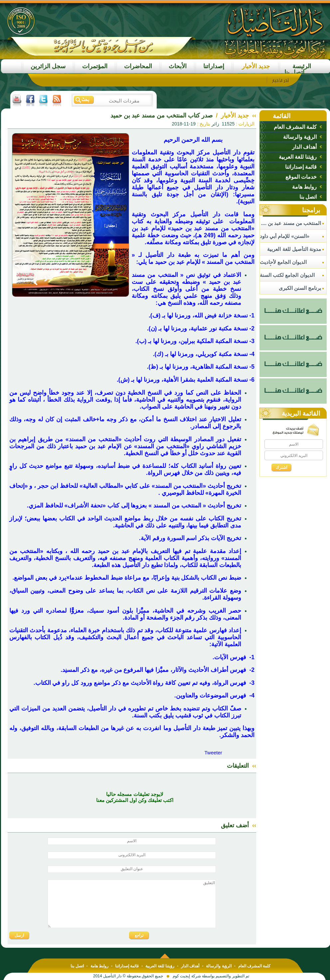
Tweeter (213, 753)
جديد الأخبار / (232, 115)
